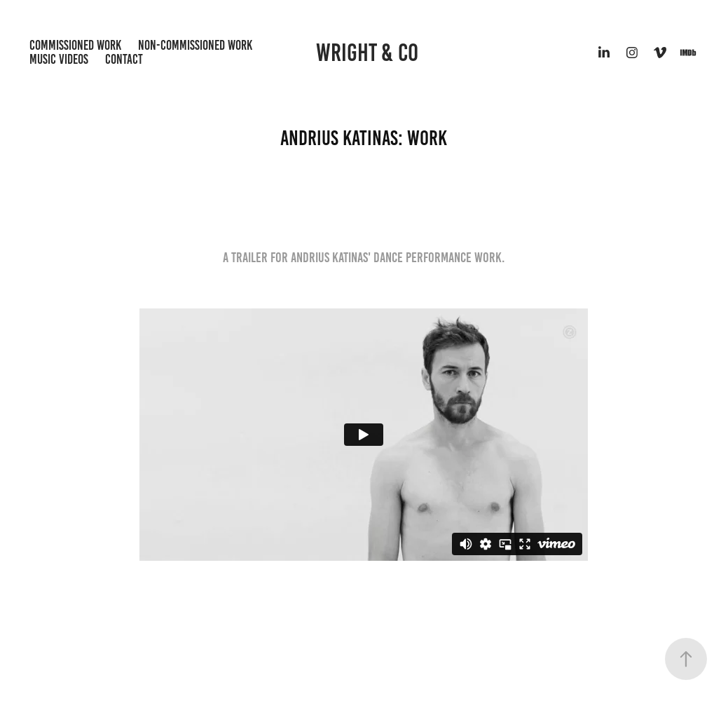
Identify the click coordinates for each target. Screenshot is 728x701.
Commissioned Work (75, 45)
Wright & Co (367, 53)
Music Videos (59, 59)
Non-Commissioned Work (195, 45)
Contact (124, 59)
